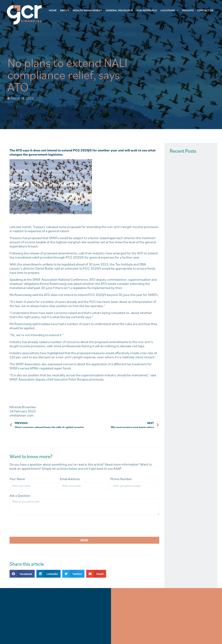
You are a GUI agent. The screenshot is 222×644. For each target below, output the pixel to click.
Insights (188, 10)
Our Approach (147, 10)
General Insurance (119, 10)
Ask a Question (20, 496)
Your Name (17, 479)
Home (53, 10)
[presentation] (36, 526)
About (65, 10)
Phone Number (121, 479)
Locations (170, 10)
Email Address (70, 479)
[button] (22, 574)
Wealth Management (87, 10)
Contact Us (205, 10)
